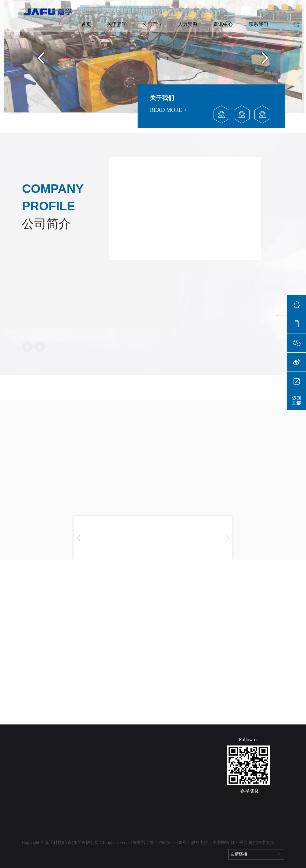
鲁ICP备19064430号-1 (170, 843)
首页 (86, 24)
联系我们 (258, 24)
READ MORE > (168, 110)
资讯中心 (223, 24)
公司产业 (152, 24)
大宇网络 (221, 843)
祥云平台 (239, 843)
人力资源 (188, 24)
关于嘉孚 (117, 24)
